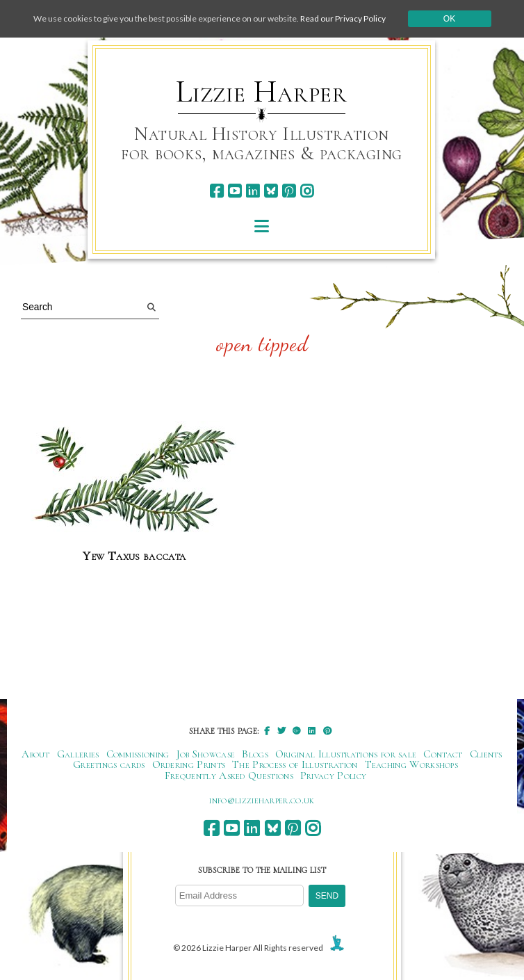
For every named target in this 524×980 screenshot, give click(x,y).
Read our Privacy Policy (343, 18)
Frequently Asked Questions (229, 776)
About (36, 754)
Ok (449, 19)
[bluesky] (271, 191)
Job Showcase (206, 754)
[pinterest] (289, 191)
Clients (486, 754)
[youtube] (235, 191)
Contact (443, 754)
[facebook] (216, 191)
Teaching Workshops (412, 764)
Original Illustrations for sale (346, 754)
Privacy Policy (333, 776)
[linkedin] (253, 191)
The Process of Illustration (295, 764)
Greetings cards (109, 764)
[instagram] (307, 191)
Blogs (255, 754)
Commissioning (138, 754)
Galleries (78, 754)
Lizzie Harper (262, 92)
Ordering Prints (189, 764)
